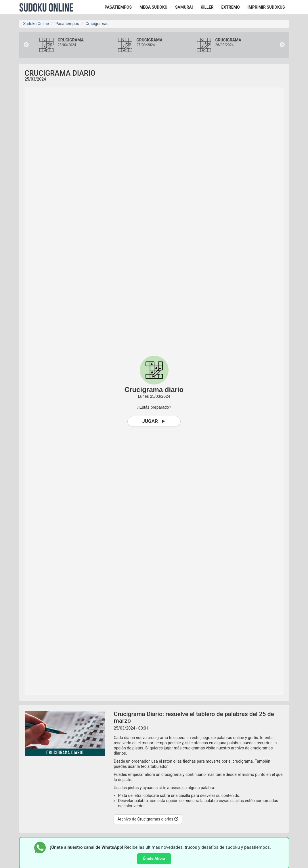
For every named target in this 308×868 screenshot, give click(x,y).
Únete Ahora (154, 859)
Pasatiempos (67, 24)
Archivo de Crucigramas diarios (148, 819)
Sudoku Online (46, 7)
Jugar (154, 421)
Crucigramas (97, 24)
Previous (26, 45)
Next (282, 45)
